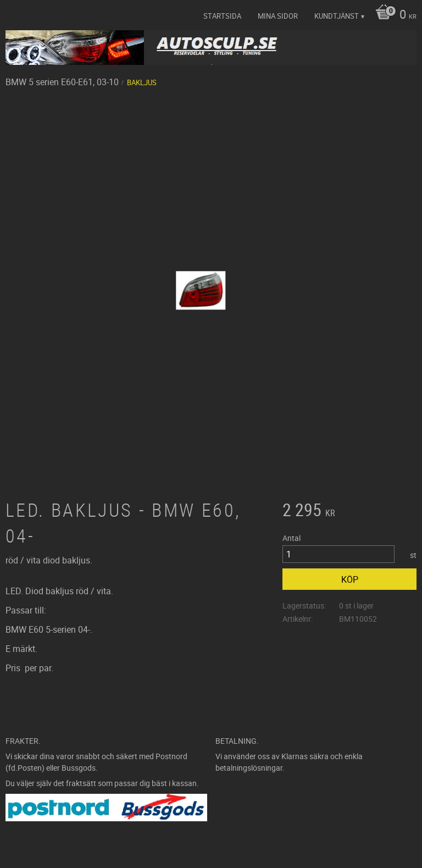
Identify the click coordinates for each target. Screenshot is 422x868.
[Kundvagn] (393, 15)
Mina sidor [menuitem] (278, 16)
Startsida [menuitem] (222, 16)
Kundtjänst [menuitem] (337, 16)
